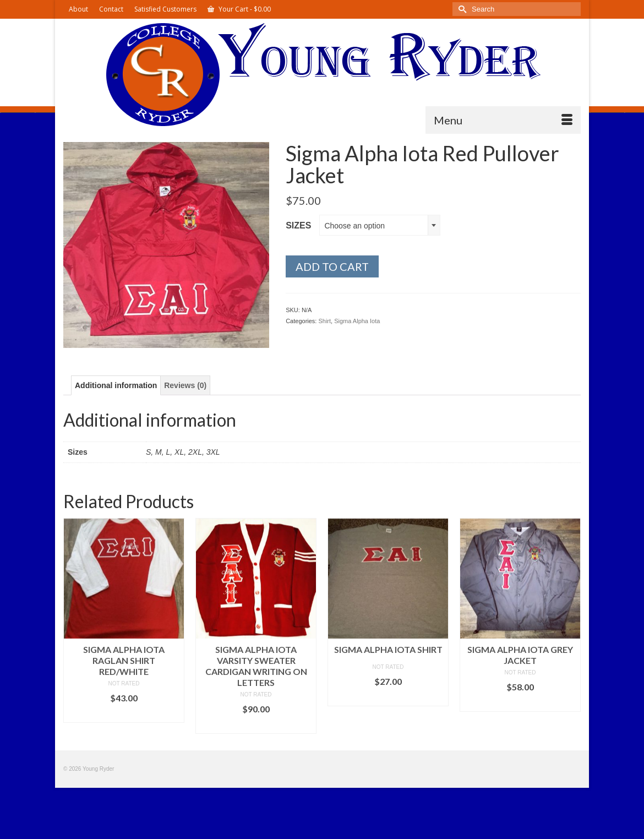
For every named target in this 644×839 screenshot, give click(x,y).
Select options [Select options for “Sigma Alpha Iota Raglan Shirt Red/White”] (124, 714)
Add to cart (332, 266)
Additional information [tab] (116, 385)
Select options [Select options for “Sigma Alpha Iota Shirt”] (388, 698)
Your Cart (239, 9)
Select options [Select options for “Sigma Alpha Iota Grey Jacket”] (520, 703)
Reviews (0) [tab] (185, 385)
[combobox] (380, 225)
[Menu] (503, 120)
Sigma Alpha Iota (357, 321)
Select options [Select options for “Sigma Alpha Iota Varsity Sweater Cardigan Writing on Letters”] (256, 725)
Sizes (298, 225)
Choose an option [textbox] (354, 226)
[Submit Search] (461, 9)
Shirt (324, 321)
